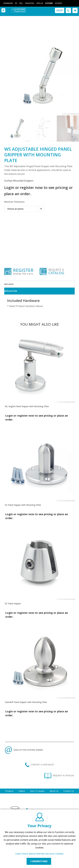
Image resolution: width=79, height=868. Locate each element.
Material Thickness (14, 202)
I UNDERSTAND (39, 861)
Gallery (22, 791)
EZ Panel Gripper (13, 604)
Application (11, 291)
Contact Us (69, 791)
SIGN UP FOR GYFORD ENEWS (24, 750)
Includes (9, 284)
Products (9, 791)
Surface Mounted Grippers (19, 181)
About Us (54, 791)
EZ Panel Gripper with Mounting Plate (23, 505)
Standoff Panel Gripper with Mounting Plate (26, 702)
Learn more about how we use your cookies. (40, 854)
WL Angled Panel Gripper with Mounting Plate (27, 406)
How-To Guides (37, 791)
